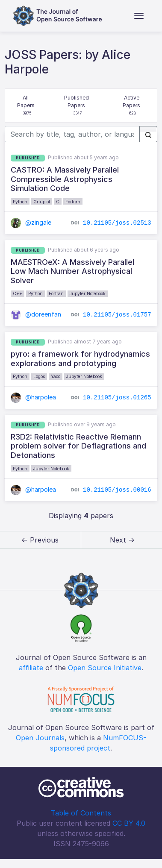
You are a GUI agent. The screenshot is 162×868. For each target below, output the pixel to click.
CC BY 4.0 (129, 823)
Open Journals (40, 738)
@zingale (31, 222)
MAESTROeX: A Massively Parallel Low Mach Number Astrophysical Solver (72, 271)
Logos (39, 376)
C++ (18, 293)
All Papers (27, 106)
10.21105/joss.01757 (117, 315)
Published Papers (77, 106)
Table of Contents (81, 813)
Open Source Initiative (105, 668)
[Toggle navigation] (139, 16)
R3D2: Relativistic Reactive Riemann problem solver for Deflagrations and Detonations (78, 446)
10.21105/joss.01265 (117, 398)
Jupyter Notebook (88, 293)
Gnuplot (42, 202)
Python (20, 202)
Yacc (56, 376)
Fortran (73, 202)
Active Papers (132, 106)
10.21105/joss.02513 (117, 223)
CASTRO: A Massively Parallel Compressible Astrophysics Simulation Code (65, 179)
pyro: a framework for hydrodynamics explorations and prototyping (80, 359)
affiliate (31, 668)
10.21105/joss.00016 (117, 490)
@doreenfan (36, 314)
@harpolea (33, 397)
